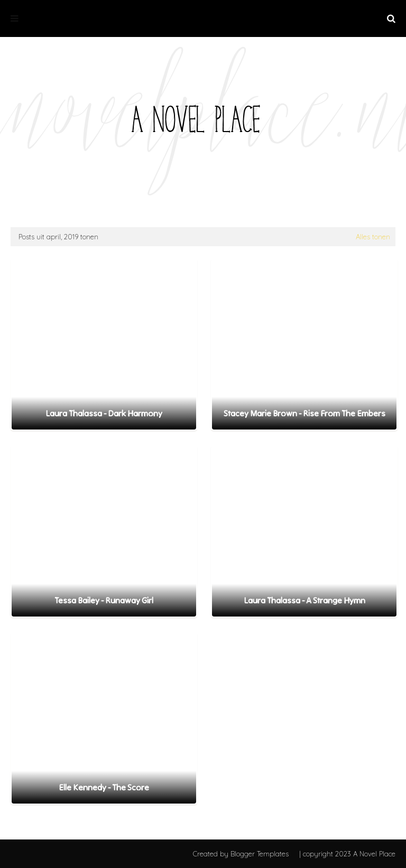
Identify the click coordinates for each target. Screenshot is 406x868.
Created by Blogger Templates (241, 854)
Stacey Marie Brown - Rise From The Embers (304, 413)
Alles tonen (373, 237)
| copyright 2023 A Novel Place (347, 854)
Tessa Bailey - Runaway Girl (104, 600)
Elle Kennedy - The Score (104, 787)
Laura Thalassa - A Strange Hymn (304, 600)
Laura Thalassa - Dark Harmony (104, 413)
